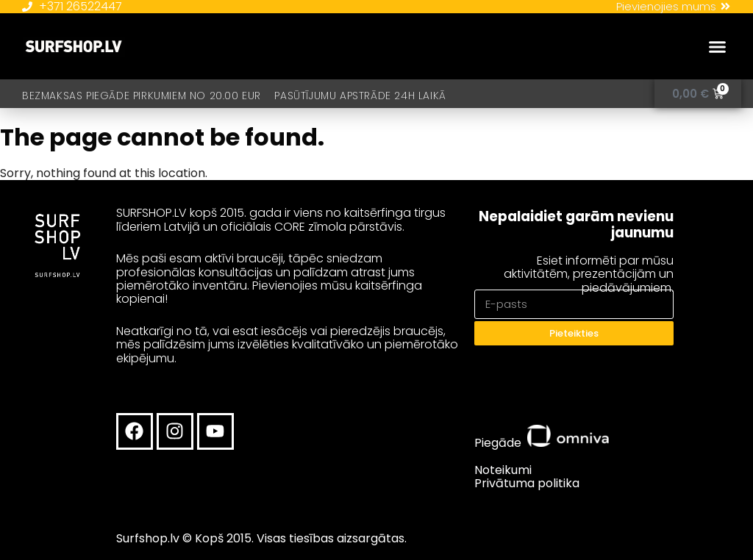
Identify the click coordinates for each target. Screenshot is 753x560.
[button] (718, 47)
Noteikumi (503, 470)
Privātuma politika (527, 483)
